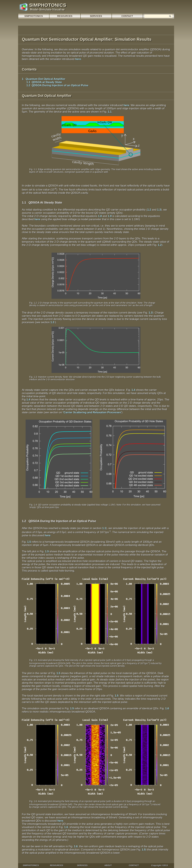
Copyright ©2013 (160, 865)
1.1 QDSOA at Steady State (42, 82)
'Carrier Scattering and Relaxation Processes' (92, 412)
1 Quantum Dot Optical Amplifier (44, 79)
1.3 (159, 210)
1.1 (110, 112)
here (78, 59)
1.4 (133, 390)
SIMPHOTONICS (34, 16)
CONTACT (134, 865)
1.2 (149, 210)
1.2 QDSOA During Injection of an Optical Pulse (55, 85)
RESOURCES (57, 865)
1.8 (100, 216)
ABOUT (108, 865)
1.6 (167, 708)
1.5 (29, 542)
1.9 (110, 216)
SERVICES (96, 16)
